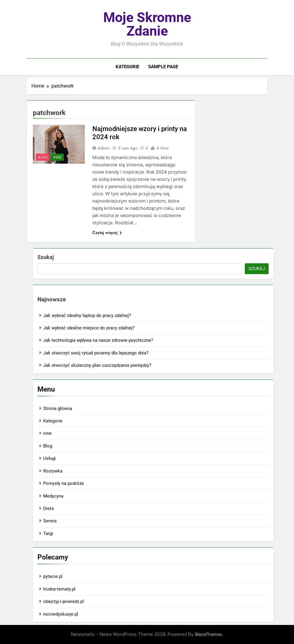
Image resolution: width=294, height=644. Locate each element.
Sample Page (163, 67)
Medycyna (53, 496)
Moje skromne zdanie (147, 24)
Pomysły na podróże (64, 483)
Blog (43, 157)
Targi (48, 533)
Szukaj (46, 257)
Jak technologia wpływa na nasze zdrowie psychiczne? (98, 340)
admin (104, 148)
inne (57, 157)
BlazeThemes (209, 634)
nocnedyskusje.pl (61, 614)
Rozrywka (53, 471)
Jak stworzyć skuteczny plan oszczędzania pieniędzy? (97, 365)
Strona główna (58, 409)
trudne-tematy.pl (59, 589)
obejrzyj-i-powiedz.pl (64, 601)
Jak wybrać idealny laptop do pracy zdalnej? (87, 316)
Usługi (50, 458)
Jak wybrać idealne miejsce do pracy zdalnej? (89, 328)
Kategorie (127, 67)
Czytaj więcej (107, 232)
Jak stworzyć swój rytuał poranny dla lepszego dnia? (96, 353)
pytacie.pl (53, 576)
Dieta (48, 508)
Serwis (50, 521)
